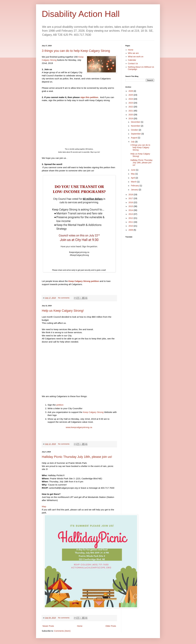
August (134, 138)
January (135, 190)
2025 (131, 95)
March (134, 182)
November (136, 126)
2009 (131, 230)
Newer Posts (48, 626)
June (133, 170)
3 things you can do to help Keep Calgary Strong (76, 51)
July (133, 142)
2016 (131, 202)
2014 (131, 210)
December (136, 122)
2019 (131, 118)
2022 (131, 107)
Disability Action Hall (81, 14)
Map (44, 506)
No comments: (64, 298)
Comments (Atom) (62, 631)
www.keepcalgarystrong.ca (79, 427)
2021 (131, 111)
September (136, 134)
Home (80, 626)
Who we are (133, 53)
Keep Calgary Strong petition (84, 281)
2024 (131, 99)
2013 (131, 214)
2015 (131, 206)
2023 (131, 103)
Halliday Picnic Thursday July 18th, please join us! (77, 457)
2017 (131, 198)
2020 (131, 115)
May (133, 174)
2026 (131, 91)
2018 (131, 195)
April (133, 178)
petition (60, 405)
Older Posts (111, 626)
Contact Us (133, 63)
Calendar (132, 60)
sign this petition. (90, 97)
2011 (131, 222)
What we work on (136, 57)
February (135, 186)
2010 (131, 226)
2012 (131, 218)
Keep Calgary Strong (94, 412)
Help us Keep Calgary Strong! (63, 311)
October (135, 130)
